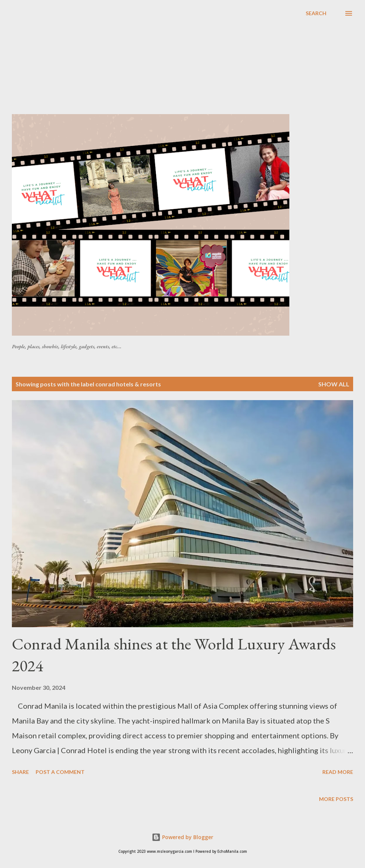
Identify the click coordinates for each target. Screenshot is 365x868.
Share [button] (20, 772)
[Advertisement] (188, 61)
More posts (336, 799)
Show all (334, 384)
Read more (338, 772)
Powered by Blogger (182, 837)
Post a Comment (60, 772)
